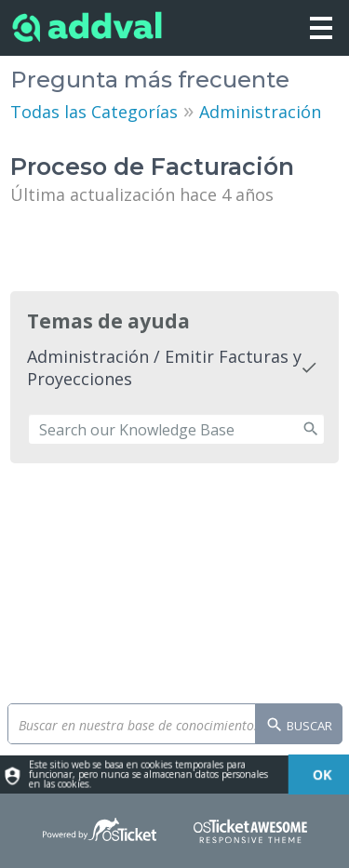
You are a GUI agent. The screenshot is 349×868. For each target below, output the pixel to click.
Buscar (299, 727)
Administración (260, 112)
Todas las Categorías (94, 112)
